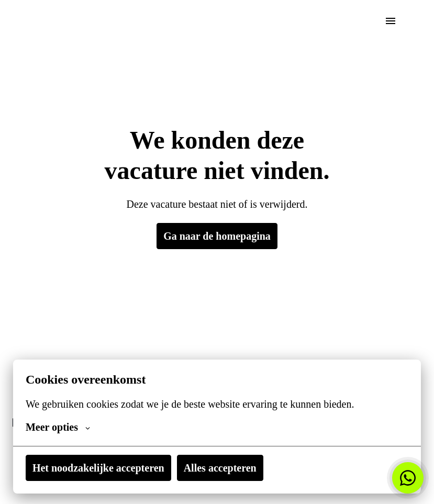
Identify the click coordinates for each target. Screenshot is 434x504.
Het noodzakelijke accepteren (103, 468)
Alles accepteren (233, 468)
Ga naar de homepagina (217, 236)
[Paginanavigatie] (391, 21)
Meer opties (60, 427)
